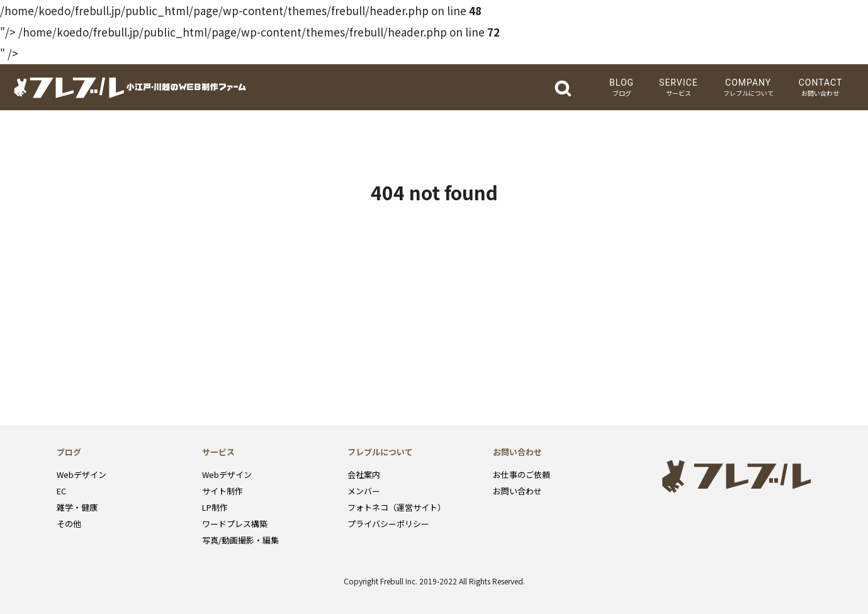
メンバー (364, 491)
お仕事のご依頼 (521, 475)
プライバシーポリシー (388, 524)
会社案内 (364, 475)
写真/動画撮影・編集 (240, 540)
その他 (69, 524)
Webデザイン (82, 475)
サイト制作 (223, 491)
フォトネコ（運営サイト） (397, 507)
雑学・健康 (77, 507)
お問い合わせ (517, 491)
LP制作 (215, 507)
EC (61, 491)
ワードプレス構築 (235, 524)
